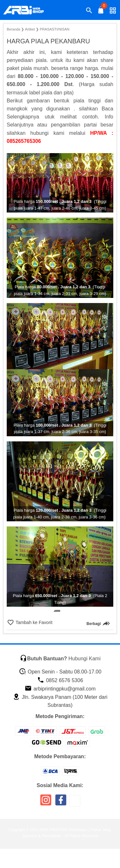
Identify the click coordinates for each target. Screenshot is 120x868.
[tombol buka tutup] (101, 12)
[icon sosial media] (46, 802)
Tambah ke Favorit (33, 622)
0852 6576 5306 (60, 680)
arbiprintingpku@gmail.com (60, 689)
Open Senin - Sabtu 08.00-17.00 (60, 672)
